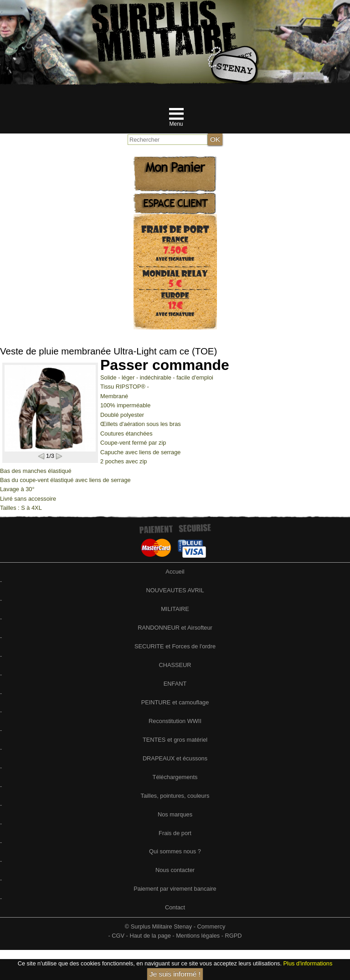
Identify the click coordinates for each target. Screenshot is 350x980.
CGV (118, 936)
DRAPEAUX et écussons (175, 758)
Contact (175, 907)
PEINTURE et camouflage (175, 702)
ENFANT (175, 684)
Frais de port (175, 833)
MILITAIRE (175, 609)
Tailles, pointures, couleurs (175, 796)
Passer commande (165, 365)
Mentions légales (198, 936)
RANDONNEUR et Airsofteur (175, 628)
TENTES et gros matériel (175, 740)
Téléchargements (175, 777)
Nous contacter (175, 870)
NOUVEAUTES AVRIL (175, 590)
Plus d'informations (308, 963)
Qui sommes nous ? (175, 851)
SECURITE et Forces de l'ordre (175, 646)
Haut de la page (150, 936)
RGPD (234, 936)
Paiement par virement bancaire (175, 889)
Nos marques (175, 814)
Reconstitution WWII (175, 721)
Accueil (175, 572)
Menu (176, 124)
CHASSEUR (175, 665)
